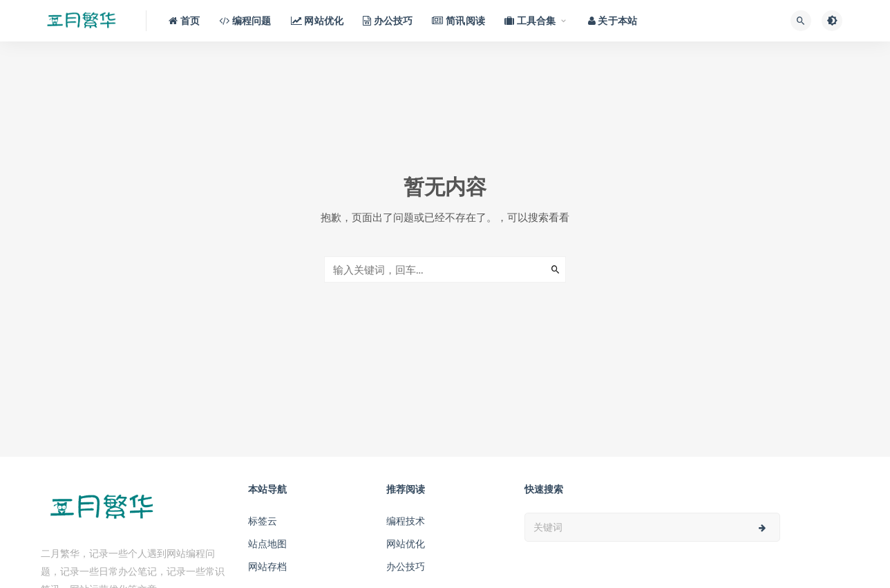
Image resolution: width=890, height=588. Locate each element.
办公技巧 (406, 566)
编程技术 (406, 521)
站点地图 (267, 543)
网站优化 (406, 543)
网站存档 (267, 566)
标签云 (263, 521)
